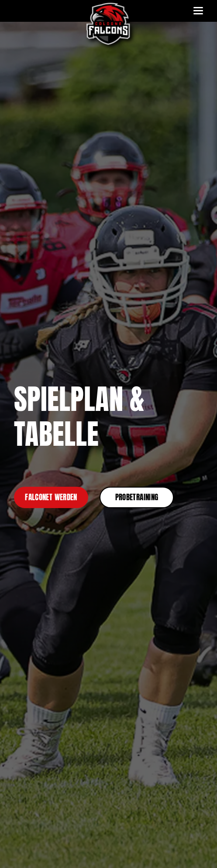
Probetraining (137, 497)
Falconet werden (51, 497)
